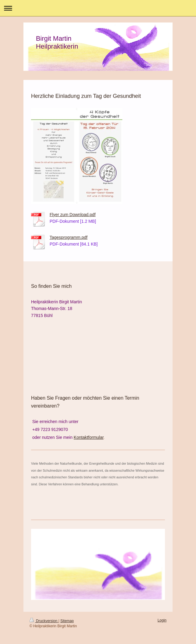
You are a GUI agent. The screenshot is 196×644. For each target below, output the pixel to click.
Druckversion (44, 621)
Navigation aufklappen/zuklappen (98, 8)
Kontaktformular (89, 437)
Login (162, 620)
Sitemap (67, 621)
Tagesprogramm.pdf (69, 237)
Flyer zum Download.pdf (73, 215)
